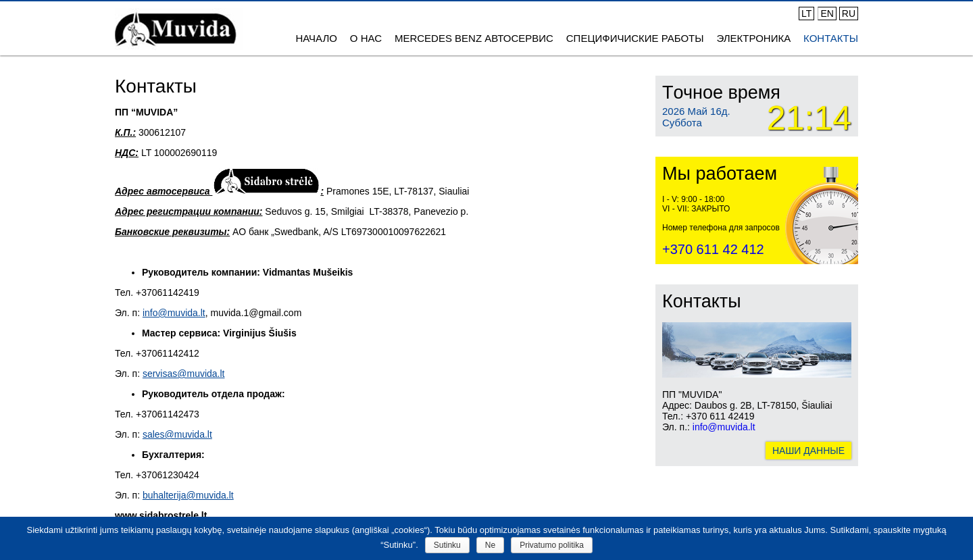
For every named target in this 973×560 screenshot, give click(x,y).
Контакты (831, 38)
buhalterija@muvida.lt (188, 495)
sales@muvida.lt (177, 434)
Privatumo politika (552, 545)
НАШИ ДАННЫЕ (808, 451)
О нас (366, 38)
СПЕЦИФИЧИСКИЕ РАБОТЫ (635, 38)
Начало (316, 38)
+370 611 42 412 (713, 249)
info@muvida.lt (174, 313)
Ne (490, 545)
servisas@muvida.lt (184, 374)
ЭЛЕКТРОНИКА (753, 38)
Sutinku (447, 545)
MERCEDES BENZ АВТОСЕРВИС (474, 38)
